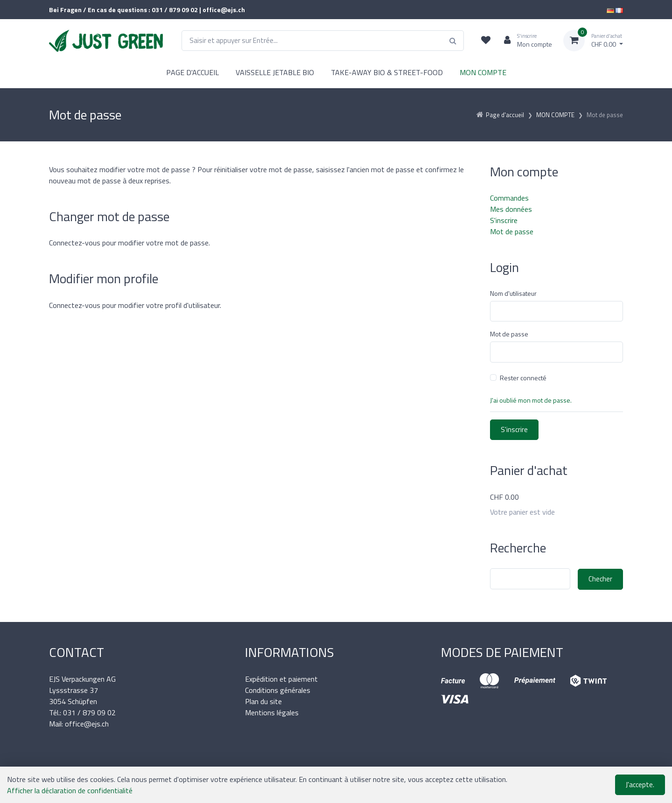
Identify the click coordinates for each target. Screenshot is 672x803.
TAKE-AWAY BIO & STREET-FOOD (387, 72)
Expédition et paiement (281, 679)
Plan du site (263, 701)
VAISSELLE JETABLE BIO (275, 72)
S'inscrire (504, 220)
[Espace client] (524, 41)
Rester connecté (523, 378)
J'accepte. (640, 785)
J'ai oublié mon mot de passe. (531, 400)
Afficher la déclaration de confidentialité (70, 790)
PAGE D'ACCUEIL (192, 72)
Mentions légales (272, 712)
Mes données (511, 209)
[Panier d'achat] (593, 41)
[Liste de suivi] (486, 41)
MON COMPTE (483, 72)
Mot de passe (512, 231)
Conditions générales (278, 690)
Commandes (509, 198)
